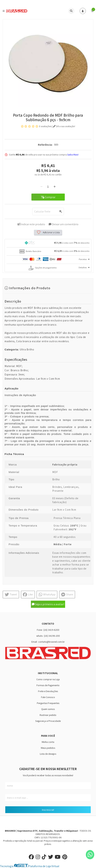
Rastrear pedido (48, 715)
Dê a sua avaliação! (64, 126)
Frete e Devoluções (48, 691)
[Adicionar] (55, 187)
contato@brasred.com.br (52, 642)
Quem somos (48, 709)
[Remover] (41, 187)
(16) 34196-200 (52, 636)
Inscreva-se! (48, 810)
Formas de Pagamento (48, 685)
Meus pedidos (48, 748)
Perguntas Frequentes (48, 703)
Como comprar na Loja (48, 679)
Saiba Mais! (73, 155)
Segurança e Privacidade (48, 721)
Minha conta (48, 742)
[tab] (48, 243)
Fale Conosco (48, 697)
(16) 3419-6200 (51, 630)
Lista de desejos (48, 754)
